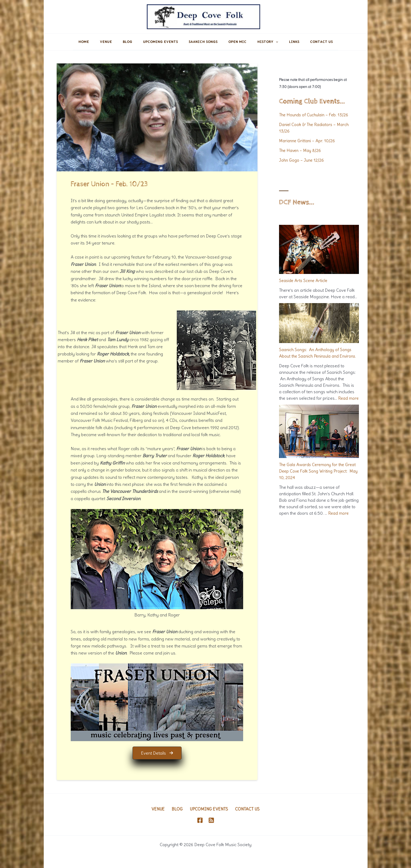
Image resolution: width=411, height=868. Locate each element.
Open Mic (238, 42)
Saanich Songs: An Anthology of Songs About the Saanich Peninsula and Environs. (317, 356)
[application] (277, 42)
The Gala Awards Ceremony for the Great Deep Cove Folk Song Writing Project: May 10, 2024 (313, 484)
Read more (339, 526)
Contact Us (324, 42)
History (269, 42)
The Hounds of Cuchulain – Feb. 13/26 (315, 115)
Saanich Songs (203, 42)
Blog (126, 42)
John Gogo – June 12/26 (303, 160)
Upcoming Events (160, 42)
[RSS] (211, 820)
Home (81, 42)
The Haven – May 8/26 (301, 151)
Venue (104, 42)
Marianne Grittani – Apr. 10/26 (308, 141)
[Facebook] (200, 820)
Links (296, 42)
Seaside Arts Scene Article (304, 280)
